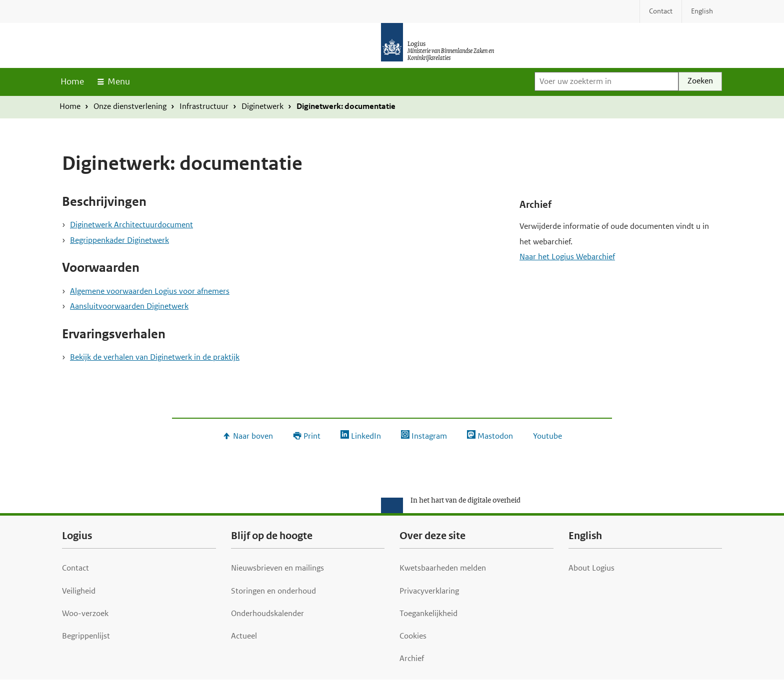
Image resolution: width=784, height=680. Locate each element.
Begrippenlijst (86, 636)
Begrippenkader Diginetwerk (119, 240)
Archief (412, 658)
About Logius (591, 568)
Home (72, 81)
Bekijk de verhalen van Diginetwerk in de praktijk (155, 357)
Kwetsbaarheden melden (443, 568)
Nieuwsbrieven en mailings (277, 568)
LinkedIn (366, 436)
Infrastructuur (204, 106)
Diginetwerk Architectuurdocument (131, 225)
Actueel (244, 636)
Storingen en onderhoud (273, 591)
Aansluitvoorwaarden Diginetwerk (129, 306)
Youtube (547, 436)
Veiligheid (79, 591)
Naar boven (253, 436)
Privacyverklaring (429, 591)
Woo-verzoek (85, 613)
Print (312, 436)
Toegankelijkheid (428, 613)
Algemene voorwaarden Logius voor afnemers (150, 291)
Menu (119, 81)
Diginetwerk (262, 106)
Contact (75, 568)
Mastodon (495, 436)
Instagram (429, 436)
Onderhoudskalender (267, 613)
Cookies (413, 636)
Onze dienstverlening (130, 106)
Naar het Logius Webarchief (567, 257)
